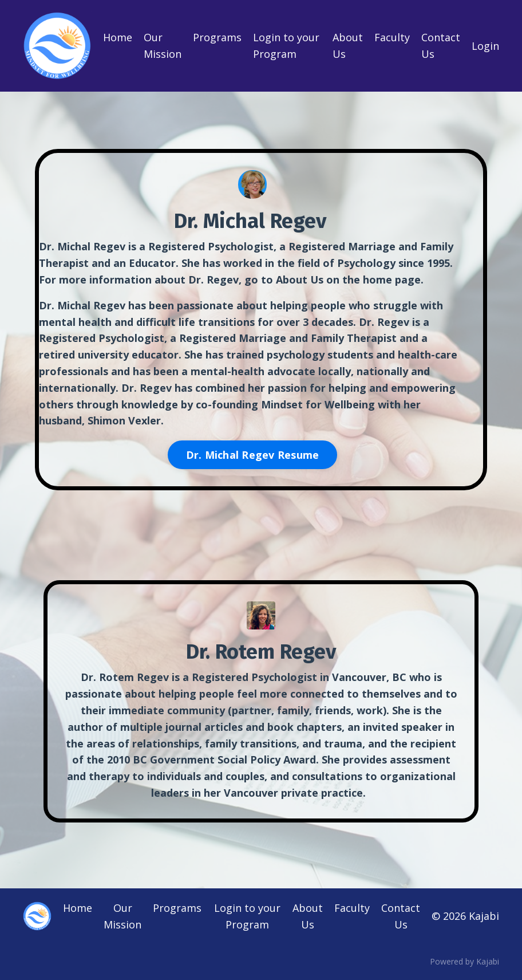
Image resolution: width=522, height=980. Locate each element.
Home (118, 37)
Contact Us (441, 46)
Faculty (392, 37)
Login (485, 46)
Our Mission (163, 46)
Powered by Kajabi (464, 961)
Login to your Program (286, 46)
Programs (217, 37)
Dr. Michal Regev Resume (253, 455)
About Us (348, 46)
